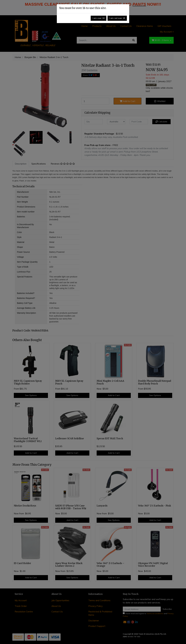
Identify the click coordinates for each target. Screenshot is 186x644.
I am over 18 (99, 18)
